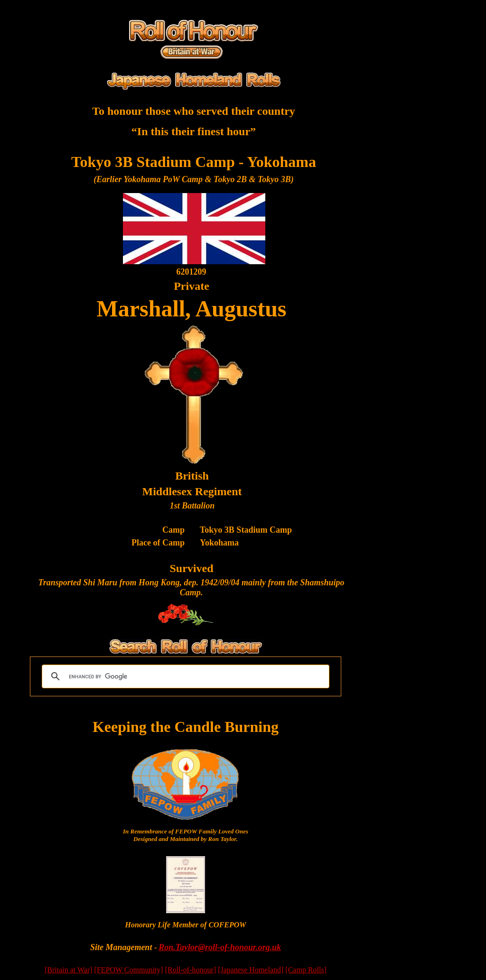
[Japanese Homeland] (251, 970)
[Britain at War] (69, 970)
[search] (184, 676)
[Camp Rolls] (306, 970)
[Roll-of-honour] (191, 970)
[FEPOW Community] (129, 970)
